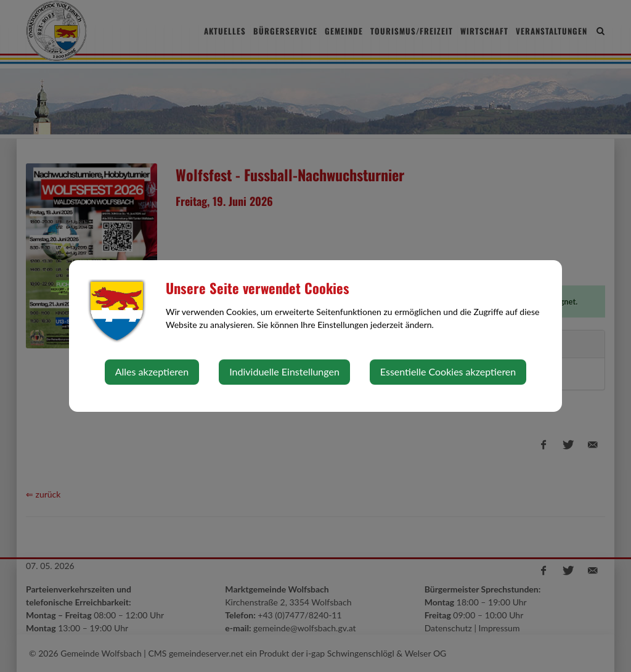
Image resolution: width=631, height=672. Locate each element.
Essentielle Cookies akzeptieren (448, 371)
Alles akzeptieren (152, 371)
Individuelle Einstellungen (284, 371)
